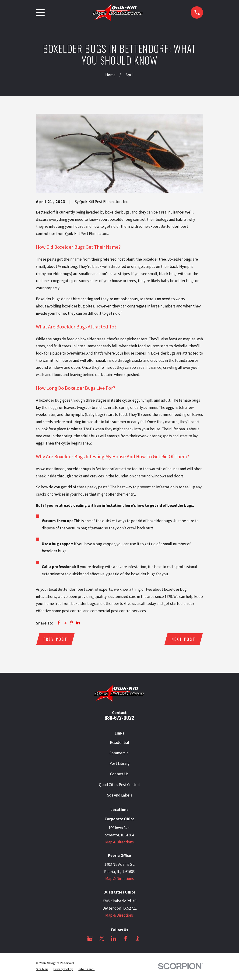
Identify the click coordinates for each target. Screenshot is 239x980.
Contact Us (119, 775)
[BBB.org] (137, 939)
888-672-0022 (119, 719)
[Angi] (149, 939)
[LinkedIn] (114, 939)
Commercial (119, 754)
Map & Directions (119, 843)
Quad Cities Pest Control (119, 785)
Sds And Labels (119, 796)
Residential (119, 743)
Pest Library (119, 764)
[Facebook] (126, 939)
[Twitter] (102, 939)
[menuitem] (42, 970)
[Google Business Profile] (90, 939)
